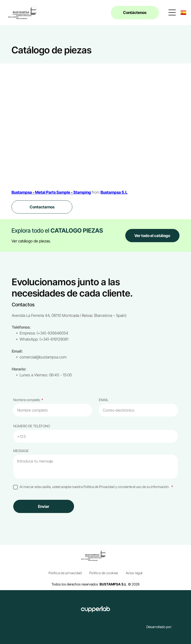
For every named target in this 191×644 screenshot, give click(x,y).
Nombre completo (27, 400)
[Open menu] (172, 12)
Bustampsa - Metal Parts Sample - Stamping (51, 192)
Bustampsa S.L (114, 192)
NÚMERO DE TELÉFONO (32, 426)
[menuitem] (65, 573)
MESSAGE (21, 451)
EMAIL (104, 400)
